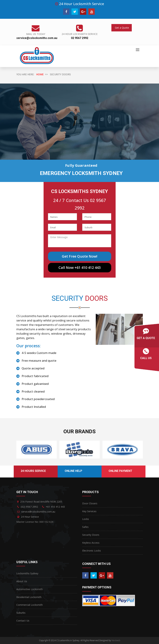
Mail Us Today (36, 34)
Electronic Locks (92, 551)
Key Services (89, 511)
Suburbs (21, 613)
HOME (40, 74)
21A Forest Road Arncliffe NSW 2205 (41, 502)
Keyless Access (91, 543)
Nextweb (116, 640)
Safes (85, 527)
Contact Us (23, 621)
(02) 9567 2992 (29, 507)
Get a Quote (122, 28)
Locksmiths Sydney (27, 573)
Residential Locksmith (29, 597)
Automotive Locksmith (30, 589)
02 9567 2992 (80, 38)
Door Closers (90, 503)
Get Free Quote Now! (80, 256)
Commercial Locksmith (30, 605)
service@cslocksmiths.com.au (37, 38)
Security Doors (91, 535)
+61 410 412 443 (55, 507)
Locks (86, 519)
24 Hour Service (30, 517)
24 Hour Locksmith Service (80, 34)
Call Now (79, 268)
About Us (22, 581)
